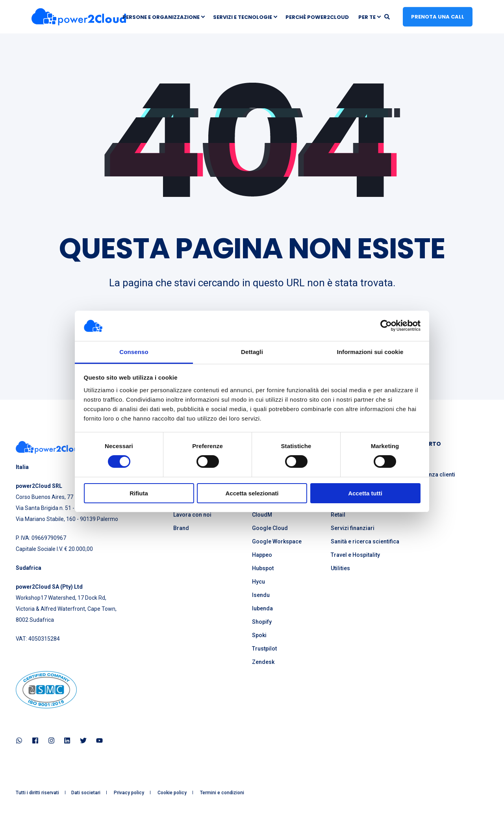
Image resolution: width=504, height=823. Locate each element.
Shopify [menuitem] (262, 622)
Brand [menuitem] (181, 528)
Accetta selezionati (252, 493)
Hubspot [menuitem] (263, 568)
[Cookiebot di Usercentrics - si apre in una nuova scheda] (386, 326)
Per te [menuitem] (367, 17)
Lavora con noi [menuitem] (192, 515)
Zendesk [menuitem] (263, 662)
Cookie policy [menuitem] (172, 793)
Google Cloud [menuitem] (270, 528)
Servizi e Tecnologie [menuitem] (243, 17)
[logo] (50, 447)
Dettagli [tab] (252, 352)
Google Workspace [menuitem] (277, 541)
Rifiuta (139, 493)
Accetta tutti (365, 493)
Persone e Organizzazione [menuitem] (161, 17)
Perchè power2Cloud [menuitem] (317, 17)
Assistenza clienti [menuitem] (432, 475)
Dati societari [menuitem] (86, 793)
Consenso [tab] (134, 352)
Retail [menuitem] (338, 515)
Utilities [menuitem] (340, 568)
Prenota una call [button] (438, 16)
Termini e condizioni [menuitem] (222, 793)
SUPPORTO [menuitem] (425, 444)
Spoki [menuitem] (259, 635)
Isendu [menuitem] (261, 595)
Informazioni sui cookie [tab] (370, 352)
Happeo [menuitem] (262, 555)
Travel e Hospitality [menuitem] (355, 555)
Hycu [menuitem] (258, 582)
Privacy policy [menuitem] (129, 793)
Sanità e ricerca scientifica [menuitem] (365, 541)
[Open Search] (388, 16)
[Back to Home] (79, 17)
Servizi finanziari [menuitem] (353, 528)
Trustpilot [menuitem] (264, 649)
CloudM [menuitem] (262, 515)
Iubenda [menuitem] (262, 608)
